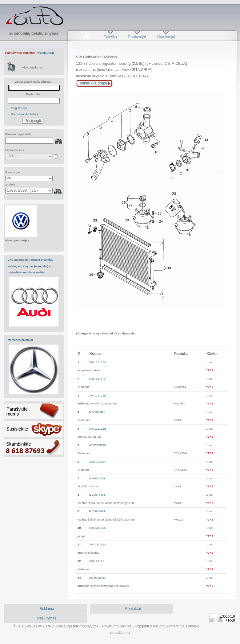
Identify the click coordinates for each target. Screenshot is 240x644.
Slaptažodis (34, 94)
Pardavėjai (137, 37)
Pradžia (86, 37)
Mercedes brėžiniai (20, 340)
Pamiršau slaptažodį (25, 114)
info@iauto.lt (45, 53)
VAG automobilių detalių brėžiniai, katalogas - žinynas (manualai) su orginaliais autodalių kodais (30, 266)
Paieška (110, 37)
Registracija (19, 108)
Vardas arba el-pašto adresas (34, 82)
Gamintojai (166, 37)
